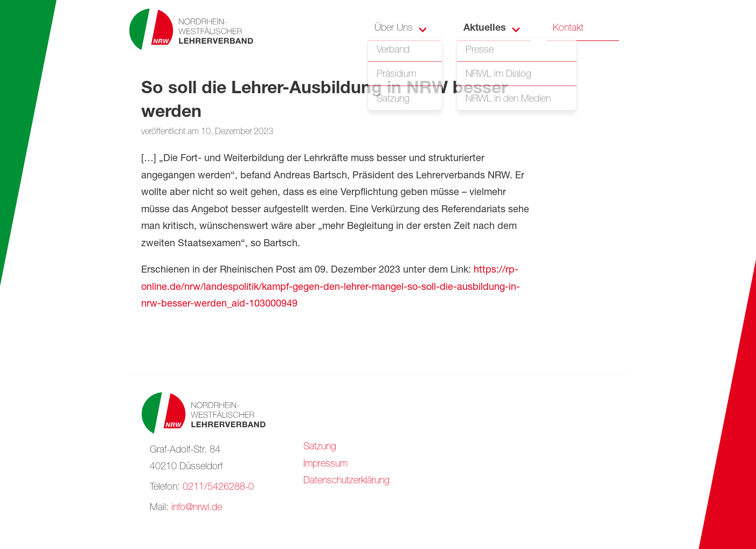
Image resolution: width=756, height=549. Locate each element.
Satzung (320, 447)
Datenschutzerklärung (346, 481)
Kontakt (568, 29)
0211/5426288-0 (218, 488)
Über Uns (394, 29)
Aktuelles (485, 29)
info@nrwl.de (197, 508)
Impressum (325, 464)
